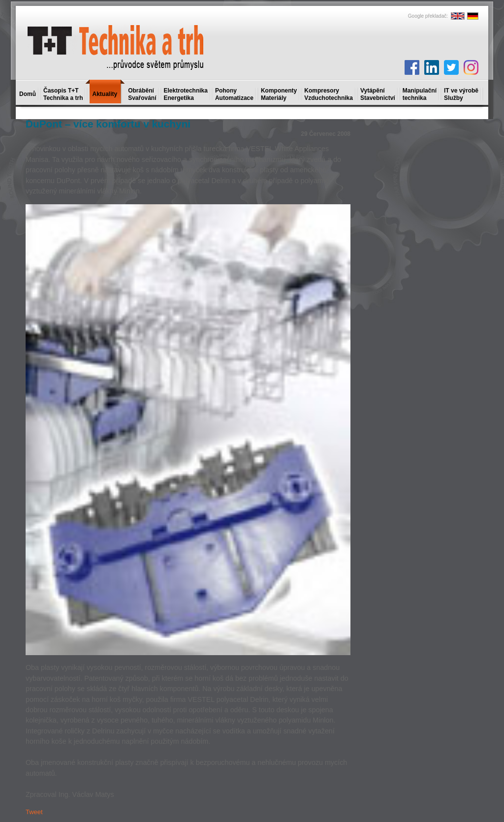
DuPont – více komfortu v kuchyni (108, 124)
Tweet (34, 812)
